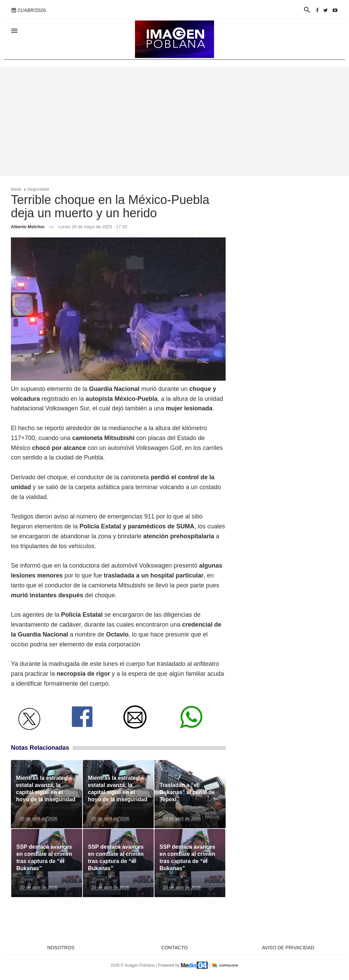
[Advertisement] (174, 121)
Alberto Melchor (28, 227)
